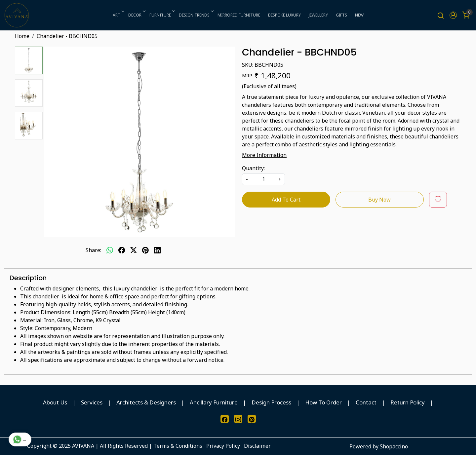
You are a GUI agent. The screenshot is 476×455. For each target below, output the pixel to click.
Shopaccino (394, 446)
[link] (441, 15)
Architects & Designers (146, 402)
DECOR (136, 15)
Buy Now (379, 200)
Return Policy (408, 402)
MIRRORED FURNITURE (239, 15)
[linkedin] (157, 250)
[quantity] (263, 179)
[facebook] (122, 250)
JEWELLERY (318, 15)
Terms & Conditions (178, 446)
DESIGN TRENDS (196, 15)
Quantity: (253, 168)
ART (118, 15)
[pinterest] (145, 250)
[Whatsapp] (110, 250)
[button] (453, 15)
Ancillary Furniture (214, 402)
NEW (359, 15)
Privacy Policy (223, 446)
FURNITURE (162, 15)
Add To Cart (286, 200)
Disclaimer (257, 446)
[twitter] (134, 250)
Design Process (271, 402)
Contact (366, 402)
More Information (264, 155)
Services (92, 402)
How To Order (323, 402)
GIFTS (341, 15)
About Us (55, 402)
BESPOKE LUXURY (284, 15)
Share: (93, 250)
